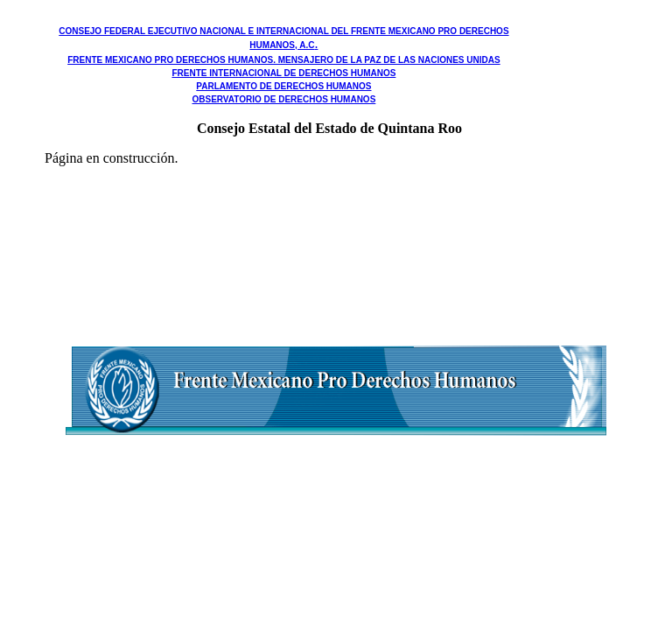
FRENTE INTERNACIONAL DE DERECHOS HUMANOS (283, 73)
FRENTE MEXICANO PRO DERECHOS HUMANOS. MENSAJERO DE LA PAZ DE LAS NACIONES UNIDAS (283, 60)
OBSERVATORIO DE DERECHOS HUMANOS (283, 99)
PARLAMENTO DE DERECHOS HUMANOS (283, 86)
